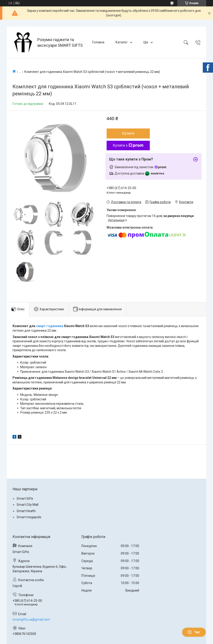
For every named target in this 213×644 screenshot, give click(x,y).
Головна (98, 42)
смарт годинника (50, 326)
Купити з (128, 145)
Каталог (122, 42)
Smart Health (26, 511)
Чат (194, 632)
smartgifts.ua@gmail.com (31, 619)
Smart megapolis (29, 517)
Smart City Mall (28, 505)
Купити (128, 133)
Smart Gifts (25, 498)
